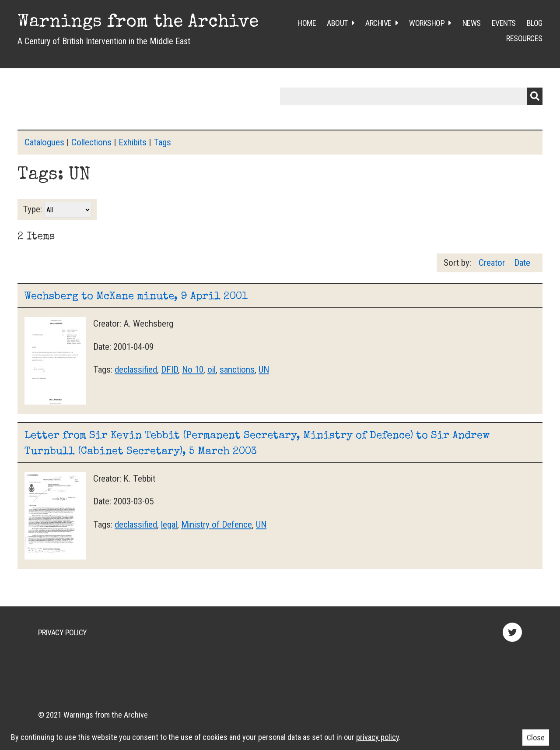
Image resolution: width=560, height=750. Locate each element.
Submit (535, 96)
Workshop (427, 23)
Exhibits (133, 142)
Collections (91, 142)
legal (169, 525)
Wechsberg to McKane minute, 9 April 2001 (136, 297)
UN (264, 370)
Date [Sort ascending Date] (522, 263)
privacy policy (378, 737)
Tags (162, 142)
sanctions (237, 370)
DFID (170, 370)
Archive (378, 23)
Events (504, 23)
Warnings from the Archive (138, 23)
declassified (136, 370)
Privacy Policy (63, 632)
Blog (535, 23)
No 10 (193, 370)
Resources (524, 38)
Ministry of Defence (217, 525)
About (337, 23)
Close (536, 738)
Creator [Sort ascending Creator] (493, 263)
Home (307, 23)
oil (212, 370)
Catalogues (44, 142)
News (472, 23)
